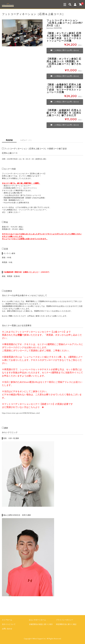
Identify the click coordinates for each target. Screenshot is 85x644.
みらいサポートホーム (37, 620)
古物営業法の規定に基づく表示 (41, 624)
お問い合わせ (7, 629)
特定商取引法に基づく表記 (66, 624)
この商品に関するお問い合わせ (65, 50)
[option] (22, 33)
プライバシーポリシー (65, 620)
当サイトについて (9, 624)
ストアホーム (7, 620)
